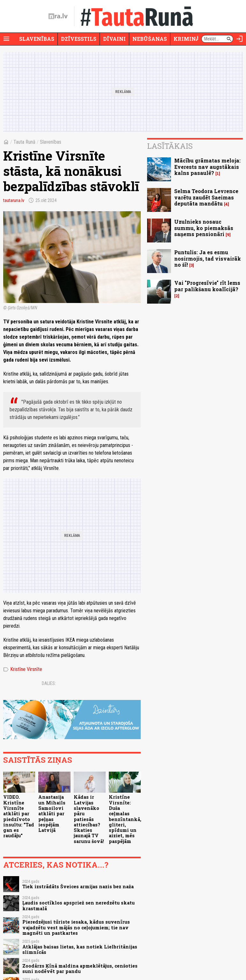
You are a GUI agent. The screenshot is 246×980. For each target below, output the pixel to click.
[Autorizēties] (240, 39)
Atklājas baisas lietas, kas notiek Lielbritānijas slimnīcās (80, 949)
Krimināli (190, 39)
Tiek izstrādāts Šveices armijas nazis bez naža (78, 886)
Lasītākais (170, 146)
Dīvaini (114, 39)
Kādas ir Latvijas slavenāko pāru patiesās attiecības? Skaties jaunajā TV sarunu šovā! (89, 819)
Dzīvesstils (79, 39)
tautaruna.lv (14, 200)
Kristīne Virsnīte (23, 669)
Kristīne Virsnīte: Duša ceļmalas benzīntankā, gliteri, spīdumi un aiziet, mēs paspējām (125, 819)
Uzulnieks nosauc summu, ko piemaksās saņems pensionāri (204, 228)
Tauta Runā (24, 142)
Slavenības (37, 39)
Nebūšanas (150, 39)
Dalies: (49, 683)
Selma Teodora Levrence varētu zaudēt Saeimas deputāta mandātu (206, 197)
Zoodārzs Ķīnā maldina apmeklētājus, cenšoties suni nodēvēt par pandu (80, 969)
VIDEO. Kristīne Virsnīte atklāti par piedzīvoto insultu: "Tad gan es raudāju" (19, 816)
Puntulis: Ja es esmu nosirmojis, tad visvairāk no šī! (208, 258)
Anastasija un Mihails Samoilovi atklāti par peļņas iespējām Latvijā (52, 814)
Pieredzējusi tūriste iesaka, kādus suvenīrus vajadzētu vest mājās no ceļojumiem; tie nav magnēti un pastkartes (76, 927)
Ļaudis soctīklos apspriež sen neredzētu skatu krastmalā (78, 905)
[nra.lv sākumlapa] (58, 16)
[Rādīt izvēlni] (6, 39)
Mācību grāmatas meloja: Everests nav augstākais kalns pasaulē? (207, 166)
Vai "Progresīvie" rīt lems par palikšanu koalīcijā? (207, 286)
